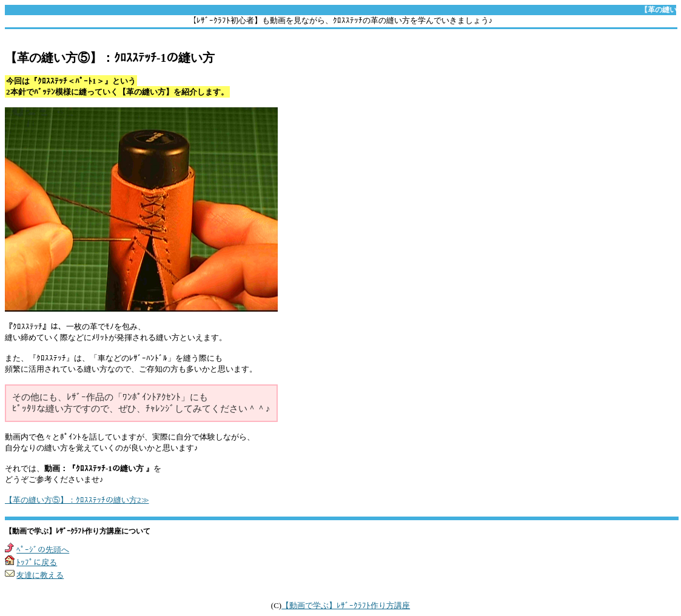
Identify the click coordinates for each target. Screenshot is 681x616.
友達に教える (40, 575)
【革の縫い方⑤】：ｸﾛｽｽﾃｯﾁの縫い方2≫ (77, 500)
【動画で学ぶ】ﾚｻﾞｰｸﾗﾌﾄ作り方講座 (346, 605)
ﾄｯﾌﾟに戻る (37, 562)
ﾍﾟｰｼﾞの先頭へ (43, 550)
